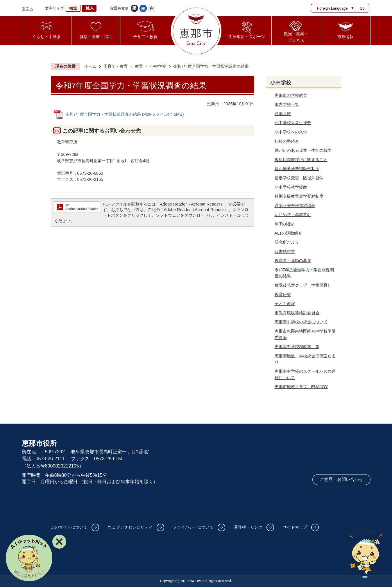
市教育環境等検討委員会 (297, 313)
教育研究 (283, 295)
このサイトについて (69, 527)
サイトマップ (295, 527)
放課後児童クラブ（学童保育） (303, 285)
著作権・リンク (248, 527)
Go (362, 8)
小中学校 (158, 66)
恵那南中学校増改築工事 (297, 347)
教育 (139, 66)
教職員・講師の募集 (293, 261)
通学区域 (283, 114)
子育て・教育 (116, 66)
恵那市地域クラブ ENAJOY (301, 387)
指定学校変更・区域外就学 (299, 178)
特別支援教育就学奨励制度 (299, 196)
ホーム (90, 66)
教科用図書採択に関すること (301, 160)
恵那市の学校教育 (291, 95)
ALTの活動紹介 (288, 233)
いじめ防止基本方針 (293, 215)
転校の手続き (287, 141)
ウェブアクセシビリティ (130, 527)
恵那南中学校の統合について (301, 322)
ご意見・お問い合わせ (341, 479)
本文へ (27, 9)
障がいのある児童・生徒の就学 (303, 150)
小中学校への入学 (291, 132)
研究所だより (287, 242)
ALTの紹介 (284, 224)
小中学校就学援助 (291, 187)
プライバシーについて (193, 527)
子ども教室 (285, 304)
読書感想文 (285, 251)
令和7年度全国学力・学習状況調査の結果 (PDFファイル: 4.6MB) (125, 114)
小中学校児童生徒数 (293, 123)
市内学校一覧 (287, 104)
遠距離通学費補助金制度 (297, 169)
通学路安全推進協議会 (295, 206)
